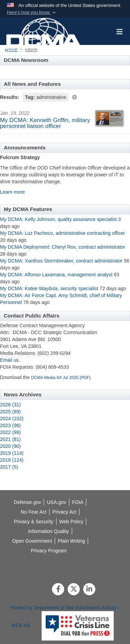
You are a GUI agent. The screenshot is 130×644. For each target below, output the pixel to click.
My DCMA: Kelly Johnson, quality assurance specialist (58, 219)
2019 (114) (12, 453)
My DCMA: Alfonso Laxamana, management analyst (56, 275)
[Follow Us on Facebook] (58, 590)
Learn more (12, 192)
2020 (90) (10, 446)
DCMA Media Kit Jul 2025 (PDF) (61, 378)
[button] (32, 12)
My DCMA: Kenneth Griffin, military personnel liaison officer (45, 123)
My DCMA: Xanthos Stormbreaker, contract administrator (62, 261)
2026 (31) (10, 405)
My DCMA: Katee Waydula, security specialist (49, 288)
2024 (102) (12, 418)
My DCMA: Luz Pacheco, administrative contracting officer (63, 233)
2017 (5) (9, 467)
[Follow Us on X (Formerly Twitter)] (74, 590)
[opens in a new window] (49, 531)
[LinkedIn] (89, 590)
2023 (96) (10, 425)
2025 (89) (10, 412)
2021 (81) (10, 439)
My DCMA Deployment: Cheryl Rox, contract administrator (63, 247)
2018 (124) (12, 460)
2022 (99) (10, 432)
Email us (9, 360)
